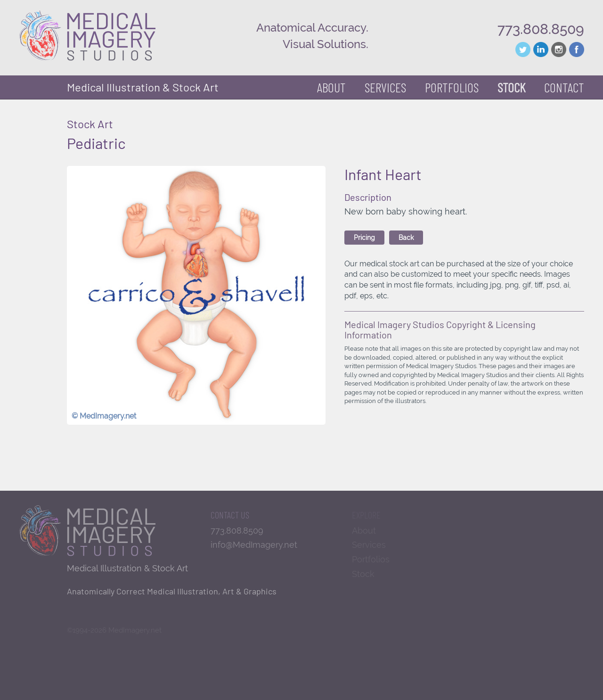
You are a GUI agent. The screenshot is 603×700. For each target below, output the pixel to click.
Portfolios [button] (452, 87)
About (331, 87)
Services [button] (385, 87)
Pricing (364, 238)
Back (406, 238)
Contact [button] (564, 87)
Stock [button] (511, 87)
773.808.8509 (541, 29)
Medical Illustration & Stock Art (143, 87)
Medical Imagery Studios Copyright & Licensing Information (440, 329)
